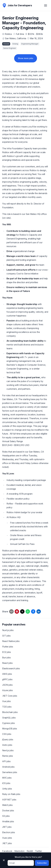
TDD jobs (7, 707)
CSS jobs (7, 734)
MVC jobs (7, 778)
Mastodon (19, 851)
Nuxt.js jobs (8, 630)
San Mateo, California (16, 38)
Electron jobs (9, 832)
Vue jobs (6, 701)
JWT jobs (7, 827)
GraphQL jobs (9, 718)
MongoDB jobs (10, 729)
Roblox (8, 34)
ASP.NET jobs (9, 800)
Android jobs (8, 767)
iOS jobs (6, 783)
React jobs (7, 663)
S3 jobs (6, 816)
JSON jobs (7, 685)
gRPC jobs (7, 679)
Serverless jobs (10, 772)
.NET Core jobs (10, 696)
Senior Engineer (10, 48)
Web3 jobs (7, 805)
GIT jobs (6, 636)
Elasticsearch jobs (11, 668)
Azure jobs (7, 690)
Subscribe (42, 863)
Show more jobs (26, 58)
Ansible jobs (8, 821)
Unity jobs (7, 789)
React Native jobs (11, 641)
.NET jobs (7, 843)
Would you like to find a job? (28, 857)
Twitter (38, 851)
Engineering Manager (30, 44)
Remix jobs (8, 756)
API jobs (6, 761)
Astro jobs (7, 745)
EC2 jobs (7, 652)
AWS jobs (7, 674)
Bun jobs (6, 658)
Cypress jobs (8, 723)
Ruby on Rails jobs (11, 794)
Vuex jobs (7, 838)
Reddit (30, 851)
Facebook (7, 851)
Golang (15, 44)
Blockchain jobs (10, 712)
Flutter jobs (8, 647)
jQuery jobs (8, 739)
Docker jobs (8, 810)
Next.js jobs (8, 750)
